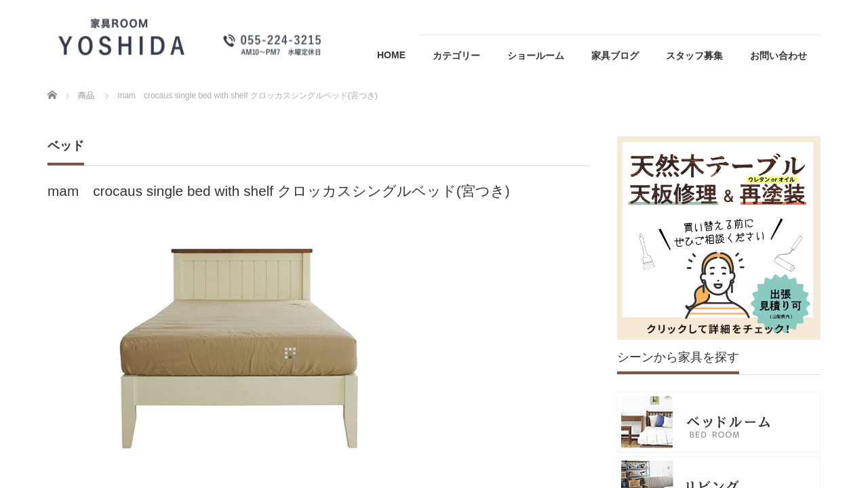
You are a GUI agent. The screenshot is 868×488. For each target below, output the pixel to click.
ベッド (66, 146)
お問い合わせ (778, 56)
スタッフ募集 (694, 56)
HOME (391, 55)
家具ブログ (615, 56)
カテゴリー (456, 56)
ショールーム (536, 56)
